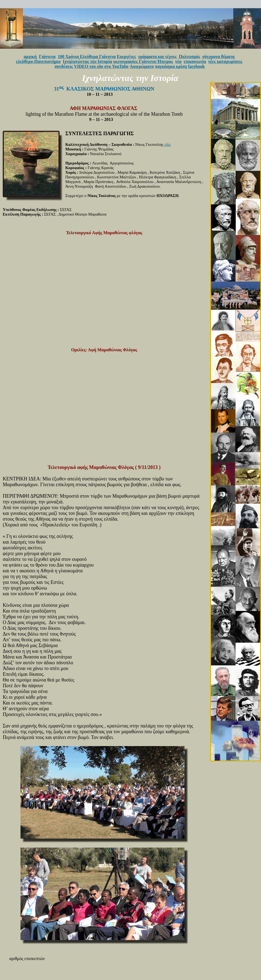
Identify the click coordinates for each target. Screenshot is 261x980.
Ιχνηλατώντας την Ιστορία (87, 61)
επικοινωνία (195, 61)
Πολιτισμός (189, 56)
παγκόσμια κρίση (171, 66)
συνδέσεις (64, 66)
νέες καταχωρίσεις (225, 61)
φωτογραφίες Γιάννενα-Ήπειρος (143, 61)
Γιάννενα (47, 56)
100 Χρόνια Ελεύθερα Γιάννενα (87, 56)
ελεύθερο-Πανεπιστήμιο (38, 61)
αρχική (30, 56)
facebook (196, 66)
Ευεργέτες (127, 56)
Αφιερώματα (142, 66)
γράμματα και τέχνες (157, 56)
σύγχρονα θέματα (218, 56)
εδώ (168, 144)
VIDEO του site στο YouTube (101, 66)
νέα (178, 61)
